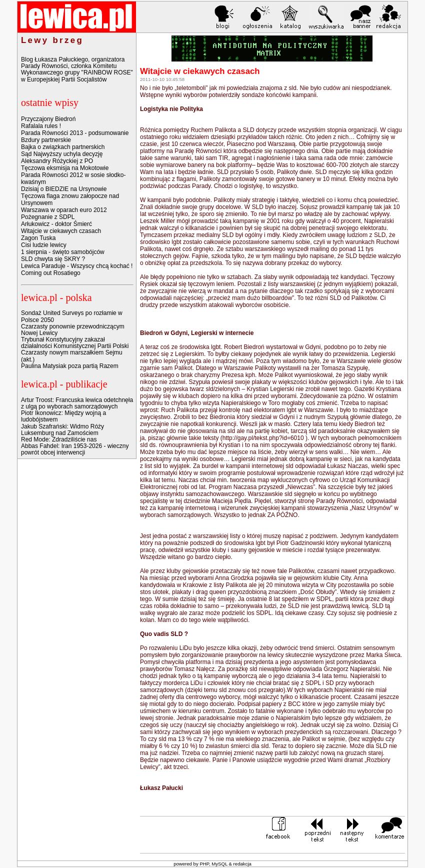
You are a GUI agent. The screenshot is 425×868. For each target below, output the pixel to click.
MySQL (219, 864)
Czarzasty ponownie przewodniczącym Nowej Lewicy (73, 330)
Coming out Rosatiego (51, 273)
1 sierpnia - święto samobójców (63, 252)
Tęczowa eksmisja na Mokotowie (65, 168)
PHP (204, 864)
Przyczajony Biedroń (48, 119)
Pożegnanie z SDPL (48, 217)
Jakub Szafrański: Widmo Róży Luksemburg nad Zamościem (62, 430)
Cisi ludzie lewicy (44, 245)
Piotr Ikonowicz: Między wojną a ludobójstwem (63, 416)
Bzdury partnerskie (46, 140)
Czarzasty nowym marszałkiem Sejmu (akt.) (72, 356)
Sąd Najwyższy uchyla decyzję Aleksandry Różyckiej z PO (62, 157)
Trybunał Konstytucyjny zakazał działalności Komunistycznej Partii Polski (75, 343)
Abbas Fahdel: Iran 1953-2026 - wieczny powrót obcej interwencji (75, 449)
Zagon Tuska (38, 238)
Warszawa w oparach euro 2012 (64, 210)
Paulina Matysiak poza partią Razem (70, 366)
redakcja (242, 864)
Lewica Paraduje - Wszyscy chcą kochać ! (77, 266)
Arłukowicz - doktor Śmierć (56, 224)
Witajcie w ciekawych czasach (61, 231)
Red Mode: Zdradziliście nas (59, 439)
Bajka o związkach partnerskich (63, 147)
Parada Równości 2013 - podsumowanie (75, 133)
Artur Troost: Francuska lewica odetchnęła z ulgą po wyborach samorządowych (77, 403)
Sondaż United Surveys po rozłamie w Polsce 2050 (72, 316)
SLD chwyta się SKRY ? (53, 259)
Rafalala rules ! (41, 126)
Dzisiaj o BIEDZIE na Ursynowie (64, 189)
